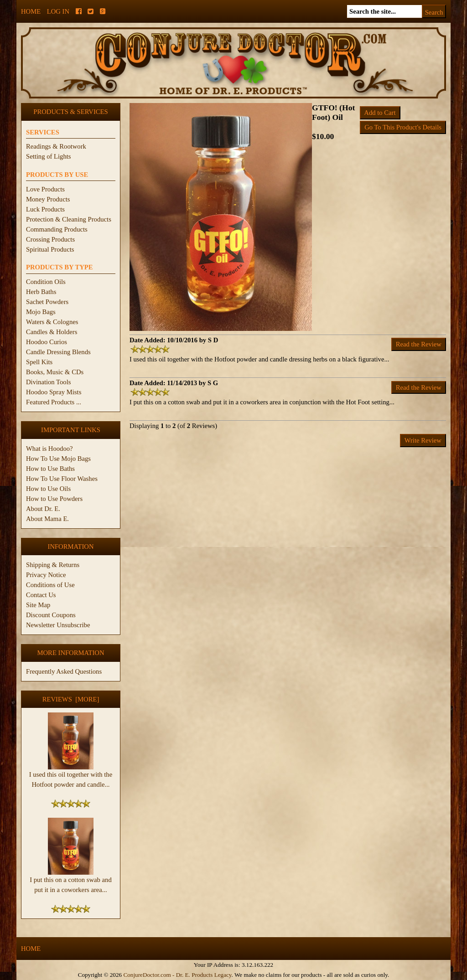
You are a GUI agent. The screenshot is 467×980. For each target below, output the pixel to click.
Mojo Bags (41, 312)
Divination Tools (48, 382)
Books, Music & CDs (55, 372)
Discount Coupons (51, 615)
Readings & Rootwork (56, 146)
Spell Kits (39, 362)
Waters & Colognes (52, 322)
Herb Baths (41, 292)
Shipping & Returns (53, 565)
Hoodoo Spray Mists (54, 392)
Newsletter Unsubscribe (58, 625)
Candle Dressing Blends (58, 352)
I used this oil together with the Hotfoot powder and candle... (71, 776)
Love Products (45, 189)
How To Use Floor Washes (62, 479)
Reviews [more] (71, 699)
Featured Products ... (54, 402)
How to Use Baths (50, 469)
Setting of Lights (49, 156)
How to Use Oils (48, 489)
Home (31, 11)
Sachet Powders (47, 302)
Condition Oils (46, 282)
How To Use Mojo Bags (58, 459)
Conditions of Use (50, 585)
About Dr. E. (43, 509)
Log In (58, 11)
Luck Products (45, 209)
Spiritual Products (50, 249)
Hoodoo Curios (47, 342)
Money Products (48, 199)
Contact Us (41, 595)
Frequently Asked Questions (64, 671)
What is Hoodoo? (49, 449)
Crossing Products (50, 239)
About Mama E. (47, 519)
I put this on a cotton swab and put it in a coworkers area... (71, 881)
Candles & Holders (52, 332)
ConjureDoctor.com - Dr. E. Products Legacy (177, 975)
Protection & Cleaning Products (69, 219)
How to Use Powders (54, 499)
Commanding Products (57, 229)
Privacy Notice (46, 575)
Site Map (38, 605)
